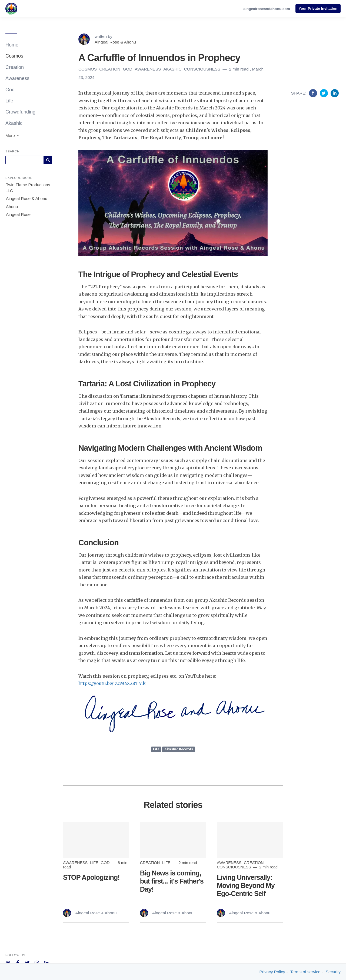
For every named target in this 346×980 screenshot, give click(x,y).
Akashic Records (179, 749)
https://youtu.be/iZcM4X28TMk (112, 683)
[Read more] (96, 840)
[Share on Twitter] (325, 93)
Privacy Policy (272, 972)
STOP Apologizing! (91, 877)
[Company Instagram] (37, 962)
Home (12, 45)
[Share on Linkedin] (335, 93)
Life (9, 101)
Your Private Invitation (318, 9)
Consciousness (203, 69)
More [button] (13, 136)
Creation (15, 67)
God (10, 90)
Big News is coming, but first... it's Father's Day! (172, 881)
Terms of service (305, 972)
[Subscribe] (48, 160)
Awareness (17, 78)
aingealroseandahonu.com (267, 9)
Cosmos (14, 56)
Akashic (14, 123)
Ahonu (12, 207)
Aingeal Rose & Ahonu (27, 198)
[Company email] (8, 962)
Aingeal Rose (18, 214)
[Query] (25, 160)
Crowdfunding (20, 112)
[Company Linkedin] (47, 962)
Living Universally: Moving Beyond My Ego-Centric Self (246, 885)
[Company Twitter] (27, 962)
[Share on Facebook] (314, 93)
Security (333, 972)
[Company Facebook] (18, 962)
